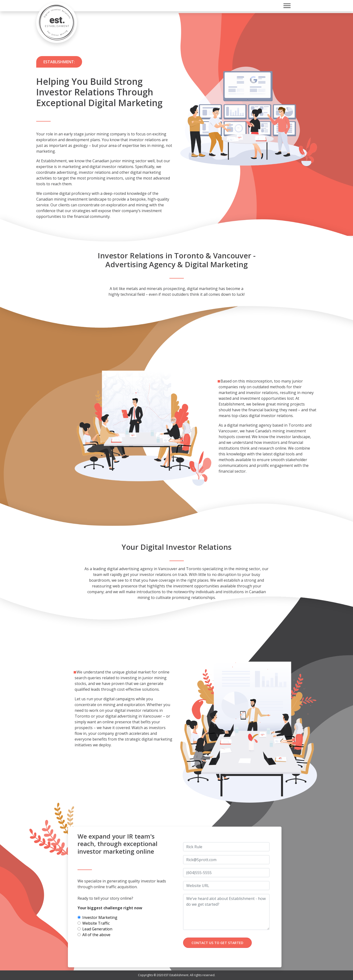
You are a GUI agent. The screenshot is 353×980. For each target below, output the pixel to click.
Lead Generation (97, 929)
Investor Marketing (100, 917)
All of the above (96, 935)
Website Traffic (96, 923)
